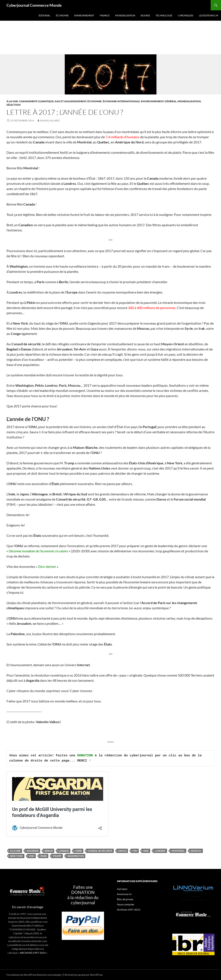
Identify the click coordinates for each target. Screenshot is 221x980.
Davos (122, 851)
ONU (32, 856)
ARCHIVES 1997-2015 (33, 953)
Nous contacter (126, 904)
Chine (78, 851)
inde (146, 851)
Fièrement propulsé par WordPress (83, 975)
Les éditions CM (209, 15)
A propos (122, 889)
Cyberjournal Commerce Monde (34, 5)
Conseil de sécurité (100, 851)
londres (160, 851)
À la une (12, 101)
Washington (76, 856)
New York (17, 856)
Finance (105, 15)
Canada (64, 851)
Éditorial (44, 15)
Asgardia (33, 851)
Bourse (145, 15)
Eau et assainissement (71, 101)
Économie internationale (121, 101)
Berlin (49, 851)
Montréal (178, 851)
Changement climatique (36, 101)
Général (171, 101)
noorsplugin (54, 975)
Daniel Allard (50, 120)
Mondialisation (125, 15)
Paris (44, 856)
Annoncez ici (124, 894)
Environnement (84, 15)
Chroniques (186, 15)
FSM (135, 851)
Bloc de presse (125, 899)
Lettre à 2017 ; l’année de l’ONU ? (65, 112)
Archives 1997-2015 (129, 910)
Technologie (164, 15)
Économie (62, 15)
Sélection (13, 105)
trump (57, 856)
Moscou (196, 851)
